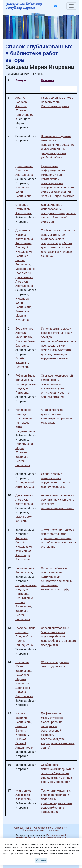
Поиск (29, 828)
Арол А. (20, 98)
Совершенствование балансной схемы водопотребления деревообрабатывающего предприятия (59, 636)
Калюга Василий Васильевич (23, 718)
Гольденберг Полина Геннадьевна (24, 641)
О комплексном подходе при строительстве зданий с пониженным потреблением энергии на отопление (59, 538)
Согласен (41, 860)
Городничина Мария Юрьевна (24, 448)
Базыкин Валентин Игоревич (22, 731)
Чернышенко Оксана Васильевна (24, 602)
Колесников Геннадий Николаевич (24, 247)
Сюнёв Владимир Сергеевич (22, 363)
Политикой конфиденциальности (20, 850)
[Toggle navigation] (71, 6)
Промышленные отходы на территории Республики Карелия (57, 102)
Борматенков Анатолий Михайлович (24, 333)
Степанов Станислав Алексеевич (23, 209)
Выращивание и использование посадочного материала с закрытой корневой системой (58, 213)
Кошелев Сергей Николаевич (24, 542)
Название (48, 80)
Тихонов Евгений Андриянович (24, 743)
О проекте (61, 828)
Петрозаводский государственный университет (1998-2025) (41, 837)
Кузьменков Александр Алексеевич (23, 555)
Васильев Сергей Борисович (23, 260)
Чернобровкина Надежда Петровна (26, 388)
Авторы (18, 828)
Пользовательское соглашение (40, 830)
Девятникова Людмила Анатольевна (24, 170)
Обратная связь (44, 828)
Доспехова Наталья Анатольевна (24, 235)
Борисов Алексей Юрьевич (21, 106)
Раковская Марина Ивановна (23, 316)
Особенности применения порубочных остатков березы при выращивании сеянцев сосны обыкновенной (58, 773)
